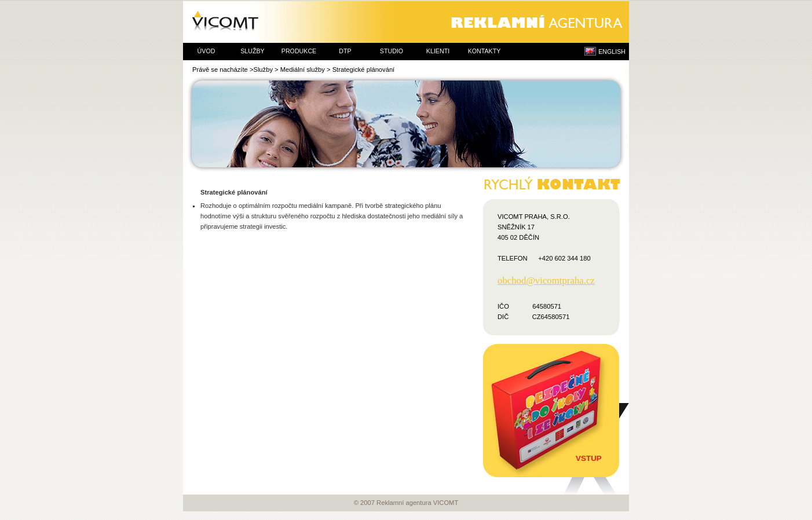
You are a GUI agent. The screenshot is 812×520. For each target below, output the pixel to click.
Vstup (589, 458)
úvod (206, 51)
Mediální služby (303, 69)
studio (392, 51)
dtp (345, 51)
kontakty (484, 51)
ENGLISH (612, 52)
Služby (263, 69)
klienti (438, 51)
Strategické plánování (364, 69)
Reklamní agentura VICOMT (406, 22)
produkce (299, 51)
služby (252, 51)
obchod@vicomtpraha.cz (546, 281)
